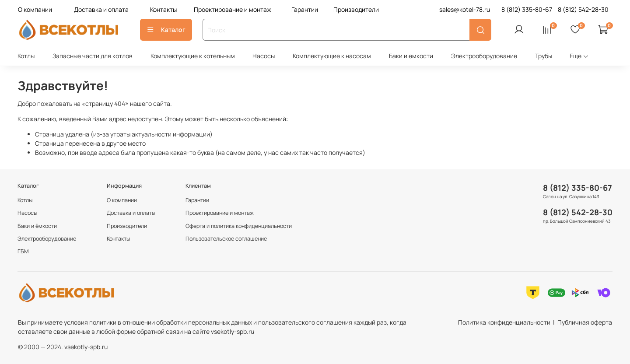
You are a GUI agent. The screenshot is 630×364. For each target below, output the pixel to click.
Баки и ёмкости (37, 226)
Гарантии (305, 9)
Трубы (544, 56)
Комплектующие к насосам (332, 56)
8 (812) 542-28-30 (578, 212)
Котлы (26, 56)
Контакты (163, 9)
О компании (35, 9)
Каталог (166, 30)
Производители (356, 9)
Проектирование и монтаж (233, 9)
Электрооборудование (484, 56)
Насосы (264, 56)
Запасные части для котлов (93, 56)
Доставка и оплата (101, 9)
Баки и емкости (411, 56)
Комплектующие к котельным (193, 56)
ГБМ (23, 251)
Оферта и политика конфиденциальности (239, 226)
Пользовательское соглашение (226, 239)
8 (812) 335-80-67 (577, 188)
